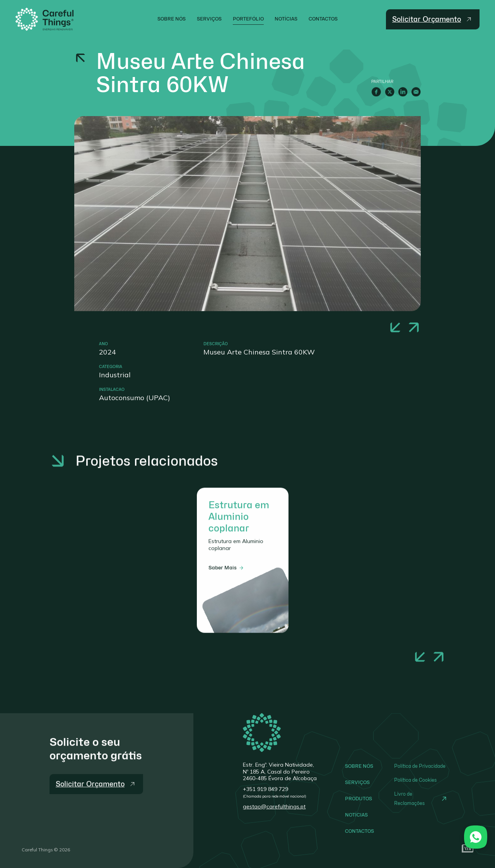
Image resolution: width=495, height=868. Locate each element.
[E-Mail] (416, 92)
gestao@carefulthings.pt (274, 806)
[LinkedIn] (403, 92)
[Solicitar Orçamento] (96, 794)
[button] (395, 327)
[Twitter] (390, 92)
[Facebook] (376, 92)
